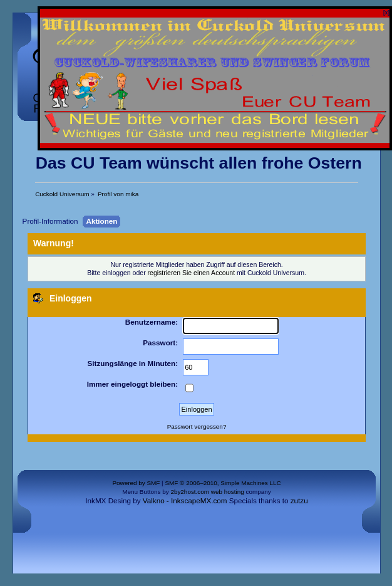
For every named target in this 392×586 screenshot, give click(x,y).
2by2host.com (190, 492)
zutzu (299, 500)
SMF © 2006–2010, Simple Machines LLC (223, 483)
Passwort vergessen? (197, 426)
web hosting (228, 492)
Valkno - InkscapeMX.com (185, 500)
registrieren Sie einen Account (192, 273)
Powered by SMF (136, 483)
